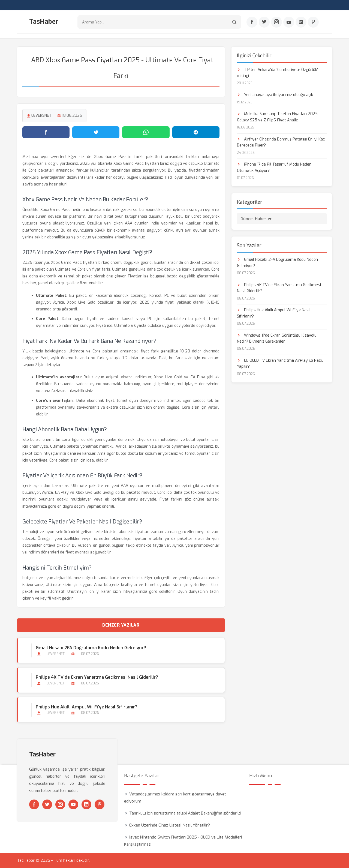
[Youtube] (289, 22)
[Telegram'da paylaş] (196, 132)
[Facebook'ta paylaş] (46, 132)
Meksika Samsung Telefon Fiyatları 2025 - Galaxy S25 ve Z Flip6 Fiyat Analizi (279, 117)
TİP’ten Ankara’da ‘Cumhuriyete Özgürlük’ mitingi (277, 73)
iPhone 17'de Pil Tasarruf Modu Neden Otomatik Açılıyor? (274, 167)
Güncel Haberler (256, 219)
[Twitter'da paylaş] (96, 132)
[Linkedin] (301, 22)
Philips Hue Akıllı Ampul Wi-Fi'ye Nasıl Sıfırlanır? (87, 707)
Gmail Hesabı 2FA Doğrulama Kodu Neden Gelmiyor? (91, 648)
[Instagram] (276, 22)
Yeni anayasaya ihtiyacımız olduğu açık (275, 95)
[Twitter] (264, 22)
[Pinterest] (313, 22)
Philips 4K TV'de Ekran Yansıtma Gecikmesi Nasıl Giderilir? (97, 677)
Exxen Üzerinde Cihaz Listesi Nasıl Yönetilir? (170, 825)
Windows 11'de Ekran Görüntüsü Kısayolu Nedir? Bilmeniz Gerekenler (277, 338)
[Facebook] (252, 22)
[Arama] (234, 22)
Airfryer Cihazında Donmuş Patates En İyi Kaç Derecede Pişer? (281, 142)
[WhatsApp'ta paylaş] (146, 132)
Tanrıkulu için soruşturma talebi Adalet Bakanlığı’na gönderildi (185, 813)
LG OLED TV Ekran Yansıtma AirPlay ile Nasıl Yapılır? (280, 363)
